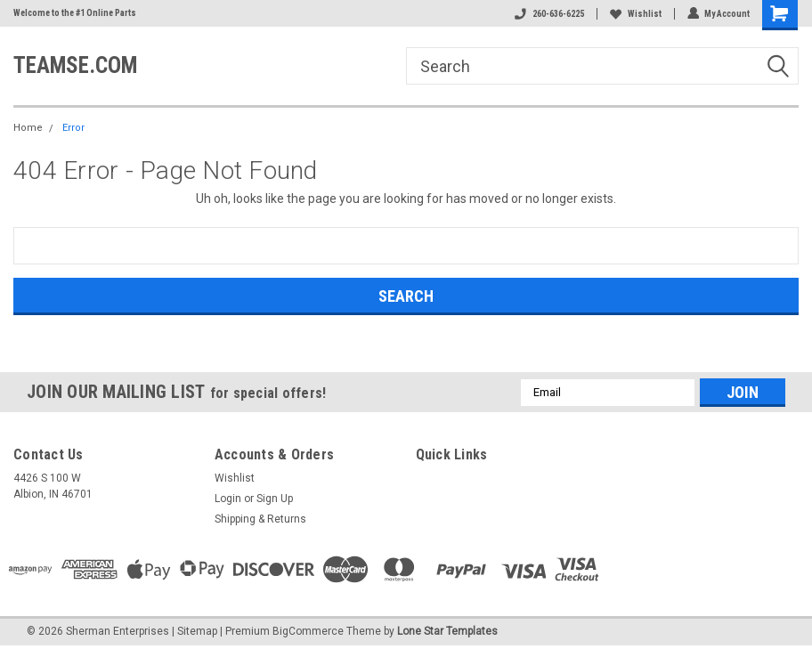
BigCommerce (308, 631)
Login (228, 499)
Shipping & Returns (260, 519)
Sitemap (197, 631)
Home (28, 128)
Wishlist (635, 14)
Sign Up (275, 499)
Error (73, 128)
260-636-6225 (548, 14)
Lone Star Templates (447, 631)
